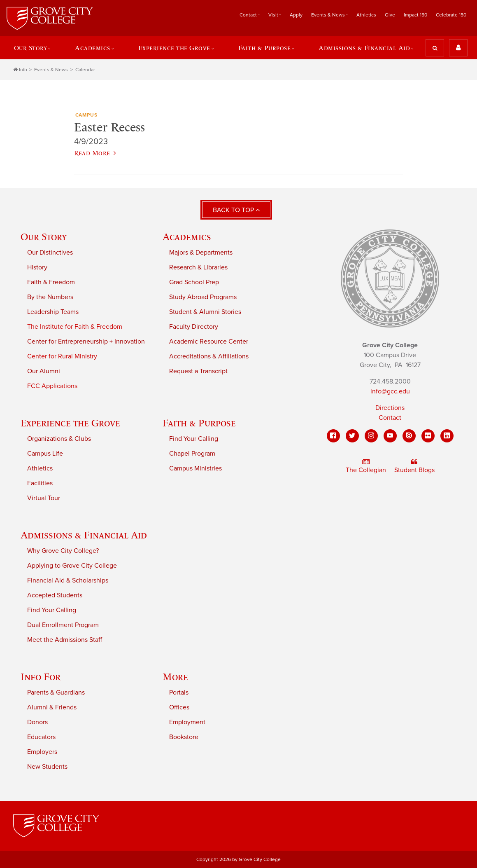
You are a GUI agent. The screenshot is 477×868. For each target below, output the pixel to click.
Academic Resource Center (209, 342)
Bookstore (184, 737)
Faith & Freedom (51, 282)
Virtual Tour (44, 498)
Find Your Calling (194, 439)
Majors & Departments (201, 253)
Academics (93, 48)
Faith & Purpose (265, 48)
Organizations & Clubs (59, 439)
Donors (37, 722)
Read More (95, 153)
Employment (187, 722)
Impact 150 (415, 15)
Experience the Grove (174, 48)
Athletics (366, 15)
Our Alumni (44, 371)
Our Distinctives (50, 253)
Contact (248, 15)
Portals (179, 693)
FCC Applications (52, 386)
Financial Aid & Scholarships (68, 580)
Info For (41, 677)
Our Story (31, 48)
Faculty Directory (194, 327)
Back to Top (236, 210)
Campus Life (45, 454)
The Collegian (366, 466)
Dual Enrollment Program (63, 625)
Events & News (328, 15)
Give (390, 15)
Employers (42, 752)
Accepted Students (55, 595)
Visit (273, 15)
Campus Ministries (195, 468)
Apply (296, 15)
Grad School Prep (194, 282)
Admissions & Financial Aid (364, 48)
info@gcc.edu (390, 391)
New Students (47, 767)
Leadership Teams (53, 312)
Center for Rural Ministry (62, 356)
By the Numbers (50, 297)
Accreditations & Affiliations (209, 356)
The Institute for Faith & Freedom (75, 327)
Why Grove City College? (63, 551)
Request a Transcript (198, 371)
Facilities (40, 483)
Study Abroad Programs (203, 297)
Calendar (85, 70)
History (37, 267)
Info (20, 70)
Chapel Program (192, 454)
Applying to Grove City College (72, 566)
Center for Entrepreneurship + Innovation (86, 342)
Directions (390, 408)
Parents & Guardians (56, 693)
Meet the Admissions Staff (65, 640)
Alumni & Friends (52, 707)
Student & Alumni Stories (205, 312)
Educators (41, 737)
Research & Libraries (198, 267)
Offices (179, 707)
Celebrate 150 (451, 15)
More (175, 677)
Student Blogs (414, 466)
